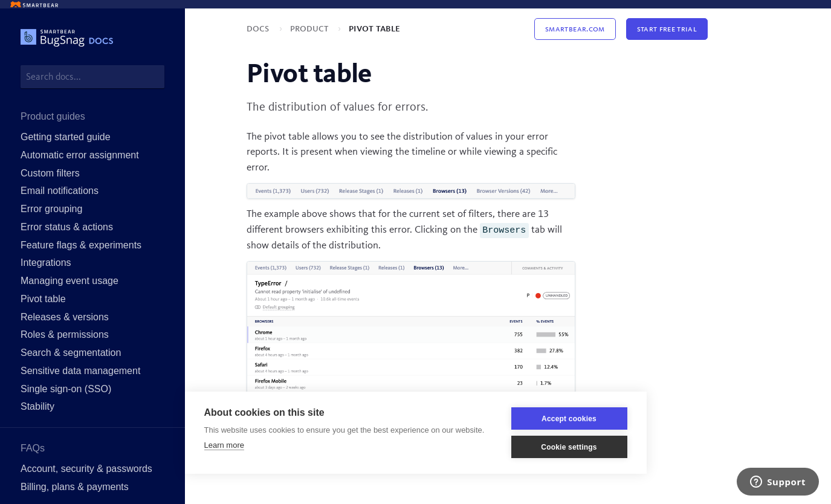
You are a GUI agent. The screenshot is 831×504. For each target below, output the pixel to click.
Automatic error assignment (80, 155)
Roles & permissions (65, 334)
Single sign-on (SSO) (66, 389)
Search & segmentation (71, 353)
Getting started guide (66, 137)
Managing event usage (70, 281)
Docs (259, 29)
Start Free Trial (667, 29)
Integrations (46, 263)
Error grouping (51, 209)
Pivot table (43, 299)
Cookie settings (569, 447)
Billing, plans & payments (75, 487)
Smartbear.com (575, 29)
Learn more (224, 445)
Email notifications (60, 191)
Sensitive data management (80, 371)
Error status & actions (67, 227)
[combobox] (92, 77)
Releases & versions (65, 317)
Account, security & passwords (86, 469)
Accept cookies (569, 419)
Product (310, 29)
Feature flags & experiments (81, 245)
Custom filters (50, 173)
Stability (37, 406)
